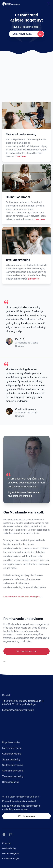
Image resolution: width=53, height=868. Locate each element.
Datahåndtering (9, 848)
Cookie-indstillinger (11, 859)
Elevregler (7, 843)
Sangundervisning (11, 759)
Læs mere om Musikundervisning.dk (23, 597)
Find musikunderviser (26, 651)
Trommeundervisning (13, 776)
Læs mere (21, 156)
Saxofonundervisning (13, 771)
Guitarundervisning (12, 754)
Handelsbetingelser (11, 853)
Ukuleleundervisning (12, 765)
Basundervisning (11, 782)
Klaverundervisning (12, 748)
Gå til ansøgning (26, 816)
